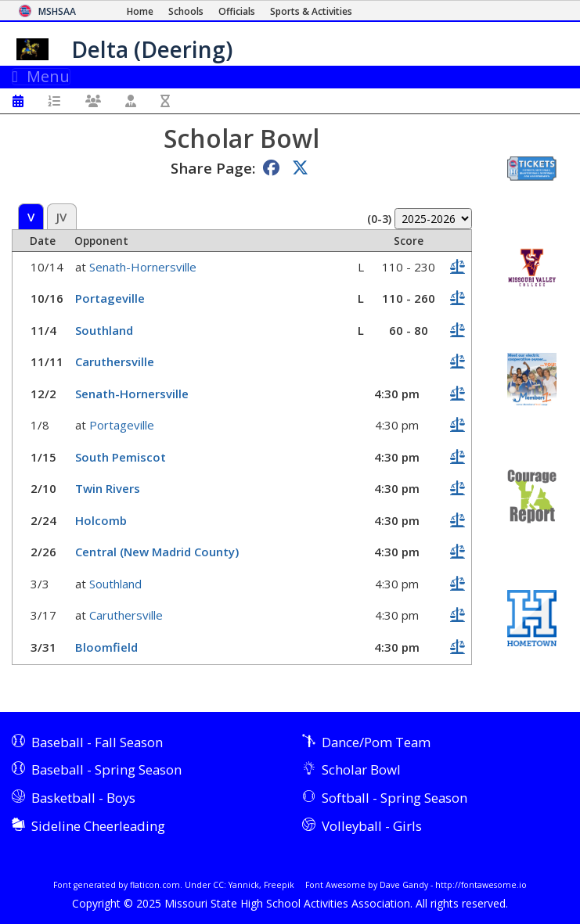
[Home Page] (140, 11)
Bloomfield (106, 647)
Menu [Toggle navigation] (41, 77)
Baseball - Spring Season (106, 769)
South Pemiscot (121, 457)
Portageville (110, 298)
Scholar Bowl (361, 769)
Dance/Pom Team (376, 742)
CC (218, 885)
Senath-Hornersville (143, 267)
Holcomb (101, 520)
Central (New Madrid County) (157, 552)
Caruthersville (115, 361)
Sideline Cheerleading (98, 826)
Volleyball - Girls (372, 826)
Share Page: (213, 168)
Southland (104, 330)
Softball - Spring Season (394, 798)
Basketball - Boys (83, 798)
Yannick (244, 885)
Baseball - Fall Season (97, 742)
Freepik (279, 885)
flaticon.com (155, 885)
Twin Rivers (108, 488)
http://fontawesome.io (481, 885)
